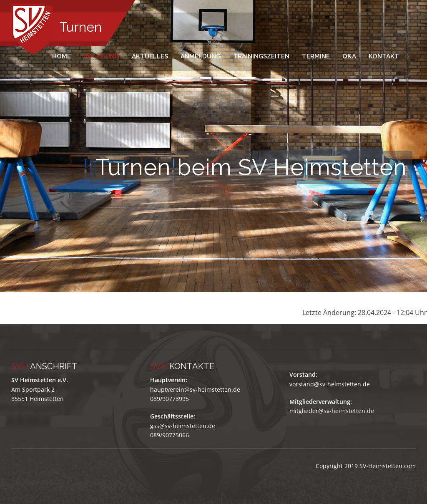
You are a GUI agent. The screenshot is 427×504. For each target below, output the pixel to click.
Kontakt (384, 56)
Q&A (349, 56)
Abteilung (101, 56)
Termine (316, 56)
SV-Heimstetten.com (388, 466)
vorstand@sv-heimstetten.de (330, 384)
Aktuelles (150, 56)
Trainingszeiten (261, 56)
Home (62, 56)
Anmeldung (201, 56)
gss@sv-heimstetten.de (183, 426)
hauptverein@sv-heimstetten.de (195, 389)
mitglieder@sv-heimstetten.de (332, 411)
